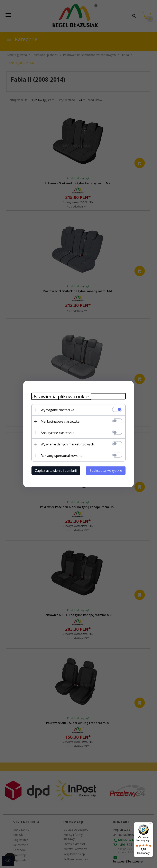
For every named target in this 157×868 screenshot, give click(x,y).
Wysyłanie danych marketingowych (67, 444)
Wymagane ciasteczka (57, 410)
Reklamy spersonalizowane (62, 456)
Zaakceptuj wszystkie (106, 471)
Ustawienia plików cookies (61, 396)
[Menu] (150, 825)
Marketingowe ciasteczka (60, 421)
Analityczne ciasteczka (58, 433)
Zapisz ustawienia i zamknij (56, 471)
